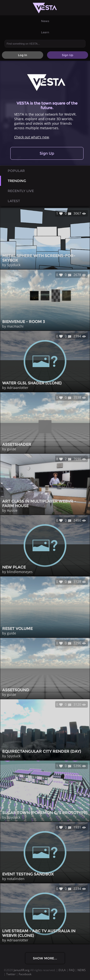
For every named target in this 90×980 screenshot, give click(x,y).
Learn (45, 32)
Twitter (11, 974)
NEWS (82, 970)
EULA (62, 970)
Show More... (45, 958)
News (45, 21)
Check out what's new (32, 137)
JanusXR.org (22, 970)
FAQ (72, 970)
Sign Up (47, 153)
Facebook (25, 974)
